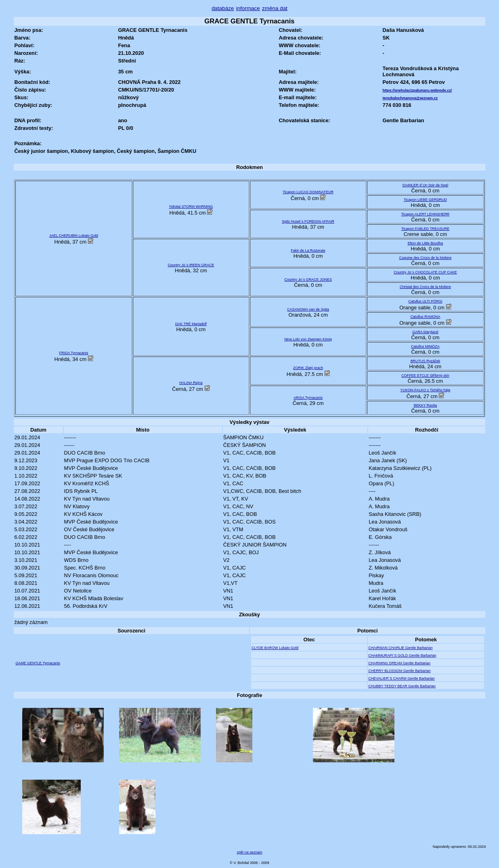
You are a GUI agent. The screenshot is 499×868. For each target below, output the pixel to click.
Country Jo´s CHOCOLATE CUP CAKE (425, 272)
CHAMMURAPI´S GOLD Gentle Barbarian (402, 655)
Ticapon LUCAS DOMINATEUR (308, 192)
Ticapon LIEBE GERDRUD (425, 200)
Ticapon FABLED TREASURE (425, 229)
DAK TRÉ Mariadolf (191, 324)
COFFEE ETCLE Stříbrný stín (425, 376)
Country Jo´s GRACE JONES (308, 280)
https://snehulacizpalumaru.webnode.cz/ (417, 90)
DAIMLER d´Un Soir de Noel (425, 185)
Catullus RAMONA (425, 317)
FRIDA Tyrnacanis (74, 353)
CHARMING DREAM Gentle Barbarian (399, 663)
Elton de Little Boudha (426, 243)
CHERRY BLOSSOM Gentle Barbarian (399, 671)
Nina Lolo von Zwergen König (308, 339)
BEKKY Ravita (426, 405)
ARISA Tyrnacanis (308, 398)
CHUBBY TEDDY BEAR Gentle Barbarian (402, 686)
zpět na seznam (249, 852)
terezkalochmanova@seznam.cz (410, 98)
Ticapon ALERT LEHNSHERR (426, 214)
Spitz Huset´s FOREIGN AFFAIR (308, 221)
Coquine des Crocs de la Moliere (426, 258)
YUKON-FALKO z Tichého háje (425, 390)
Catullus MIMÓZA (425, 346)
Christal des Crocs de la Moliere (425, 287)
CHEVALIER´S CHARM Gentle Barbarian (402, 678)
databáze (223, 8)
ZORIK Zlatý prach (308, 368)
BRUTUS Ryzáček (426, 361)
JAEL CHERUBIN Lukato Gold (74, 236)
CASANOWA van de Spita (308, 309)
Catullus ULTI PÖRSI (425, 301)
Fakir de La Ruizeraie (308, 250)
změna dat (275, 8)
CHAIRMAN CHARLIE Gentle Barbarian (400, 648)
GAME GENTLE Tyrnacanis (38, 663)
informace (248, 8)
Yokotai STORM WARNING (191, 207)
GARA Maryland (425, 332)
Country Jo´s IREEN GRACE (191, 265)
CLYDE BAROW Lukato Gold (275, 648)
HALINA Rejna (191, 383)
